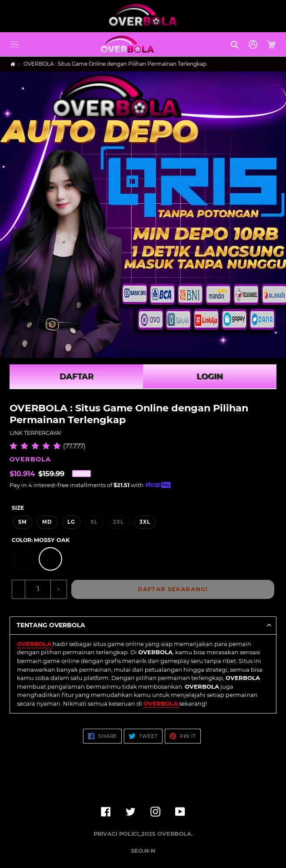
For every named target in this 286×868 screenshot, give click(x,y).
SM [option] (23, 522)
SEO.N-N (143, 851)
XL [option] (94, 522)
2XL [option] (118, 522)
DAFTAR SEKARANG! (173, 589)
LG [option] (71, 522)
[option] (24, 559)
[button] (15, 44)
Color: (41, 540)
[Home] (13, 64)
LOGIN (210, 377)
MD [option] (47, 522)
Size (18, 508)
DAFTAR (76, 377)
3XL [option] (145, 522)
